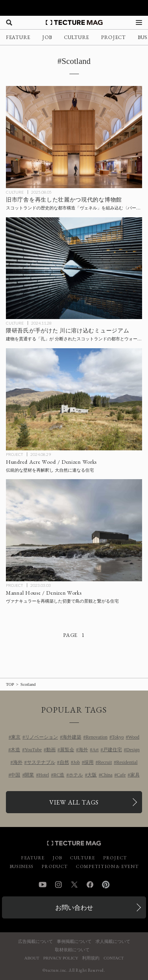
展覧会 (67, 750)
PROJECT (113, 37)
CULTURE (77, 37)
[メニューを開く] (139, 22)
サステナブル (41, 762)
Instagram (58, 885)
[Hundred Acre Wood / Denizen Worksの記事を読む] (74, 399)
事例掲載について (74, 942)
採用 (89, 762)
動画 (51, 750)
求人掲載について (113, 942)
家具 (135, 775)
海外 (83, 750)
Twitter (74, 885)
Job (77, 762)
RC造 (59, 775)
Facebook (90, 885)
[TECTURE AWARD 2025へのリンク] (74, 8)
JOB (47, 37)
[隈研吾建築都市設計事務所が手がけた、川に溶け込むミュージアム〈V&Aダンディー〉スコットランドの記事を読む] (74, 268)
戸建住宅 (112, 750)
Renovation (96, 737)
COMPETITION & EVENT (107, 866)
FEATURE (18, 37)
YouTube (33, 750)
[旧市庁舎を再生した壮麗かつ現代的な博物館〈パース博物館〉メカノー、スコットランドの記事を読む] (74, 137)
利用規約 (91, 958)
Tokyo (118, 737)
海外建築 (72, 737)
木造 (15, 750)
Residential (127, 762)
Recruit (105, 762)
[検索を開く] (9, 22)
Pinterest (106, 885)
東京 (16, 737)
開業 (29, 775)
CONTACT (113, 958)
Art (96, 750)
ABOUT (32, 958)
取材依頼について (72, 950)
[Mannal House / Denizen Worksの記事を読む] (74, 530)
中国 (15, 775)
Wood (134, 737)
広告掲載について (36, 942)
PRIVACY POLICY (61, 958)
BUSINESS (22, 866)
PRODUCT (55, 866)
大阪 (92, 775)
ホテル (76, 775)
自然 (64, 762)
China (107, 775)
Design (133, 750)
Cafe (121, 775)
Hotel (44, 775)
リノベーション (41, 737)
